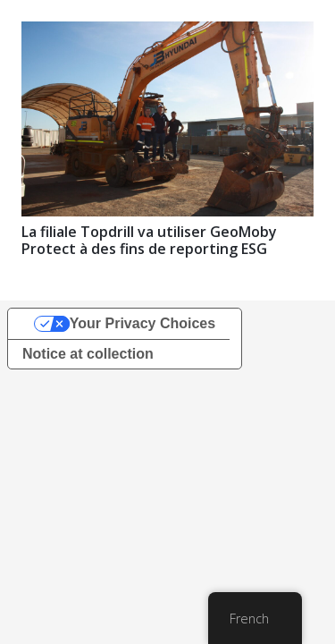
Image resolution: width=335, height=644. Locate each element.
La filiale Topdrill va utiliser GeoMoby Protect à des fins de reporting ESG (149, 240)
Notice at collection (88, 354)
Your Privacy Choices (142, 323)
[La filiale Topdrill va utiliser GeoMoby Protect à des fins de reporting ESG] (167, 34)
